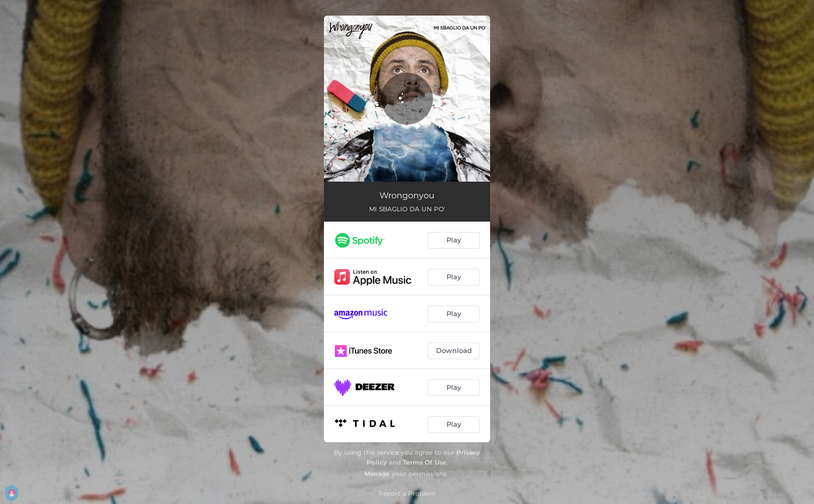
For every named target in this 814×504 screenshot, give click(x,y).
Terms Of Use (425, 462)
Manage (377, 474)
